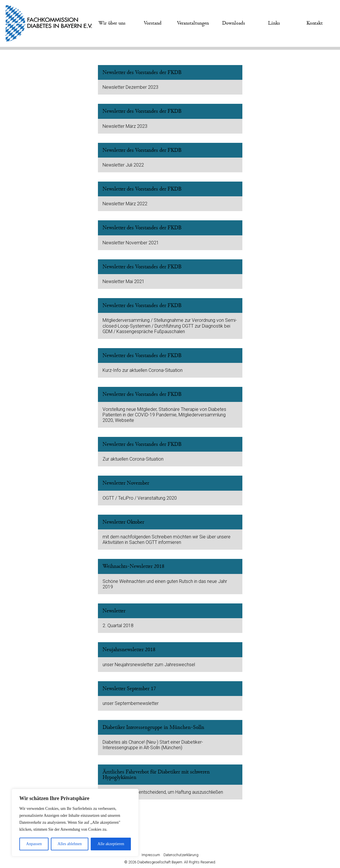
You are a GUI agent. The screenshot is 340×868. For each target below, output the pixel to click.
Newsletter (114, 611)
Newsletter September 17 (129, 689)
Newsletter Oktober (123, 522)
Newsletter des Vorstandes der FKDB (142, 72)
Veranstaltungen (193, 23)
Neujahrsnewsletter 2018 (129, 650)
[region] (75, 823)
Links (274, 23)
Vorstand (153, 23)
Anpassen (34, 844)
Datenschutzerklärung (181, 855)
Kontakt (315, 23)
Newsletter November (126, 483)
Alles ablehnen (70, 844)
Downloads (234, 23)
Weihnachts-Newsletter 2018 (133, 566)
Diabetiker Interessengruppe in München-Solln (153, 727)
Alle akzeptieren (111, 844)
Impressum (151, 855)
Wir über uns (112, 23)
